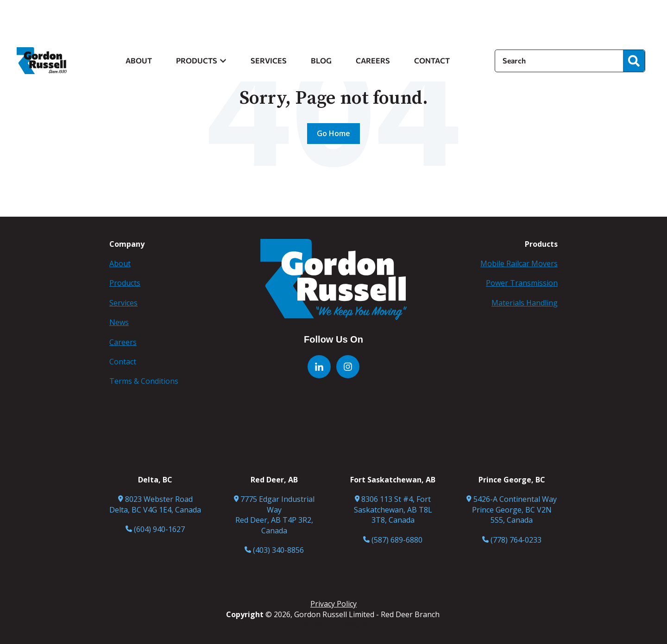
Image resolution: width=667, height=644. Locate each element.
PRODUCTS (197, 60)
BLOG (321, 60)
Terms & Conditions (334, 625)
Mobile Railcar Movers (519, 263)
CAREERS (373, 60)
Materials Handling (525, 303)
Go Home (333, 133)
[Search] (559, 61)
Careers (123, 342)
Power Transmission (522, 283)
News (119, 322)
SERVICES (269, 60)
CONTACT (432, 60)
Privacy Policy (333, 604)
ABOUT (139, 60)
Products (125, 283)
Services (123, 303)
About (120, 263)
